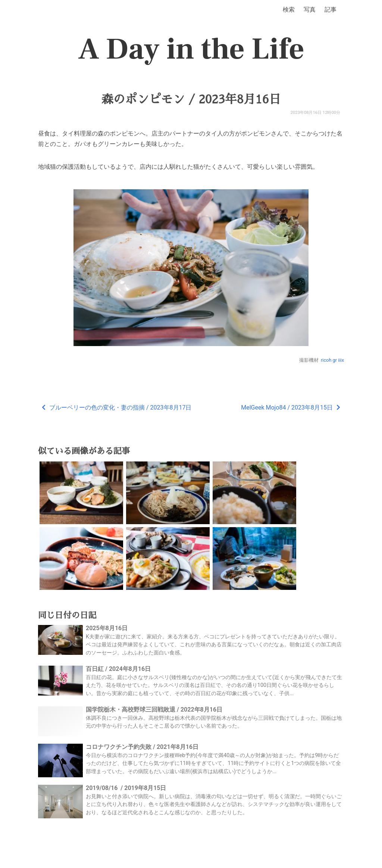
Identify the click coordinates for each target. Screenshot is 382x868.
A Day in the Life (191, 49)
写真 (310, 10)
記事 (331, 10)
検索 (289, 10)
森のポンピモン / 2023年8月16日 (191, 99)
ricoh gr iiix (332, 360)
